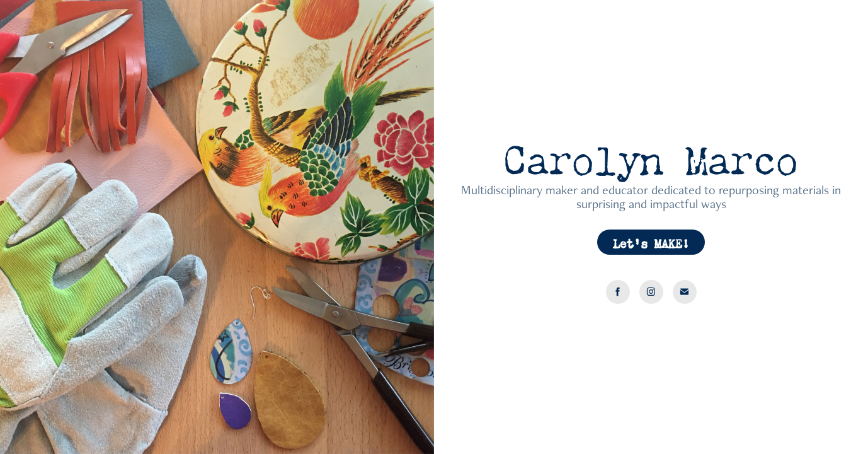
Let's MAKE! (651, 242)
